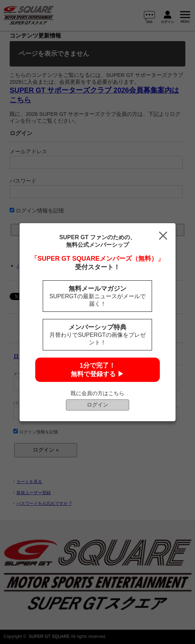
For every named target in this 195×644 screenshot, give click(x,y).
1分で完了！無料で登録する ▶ (97, 370)
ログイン (97, 405)
